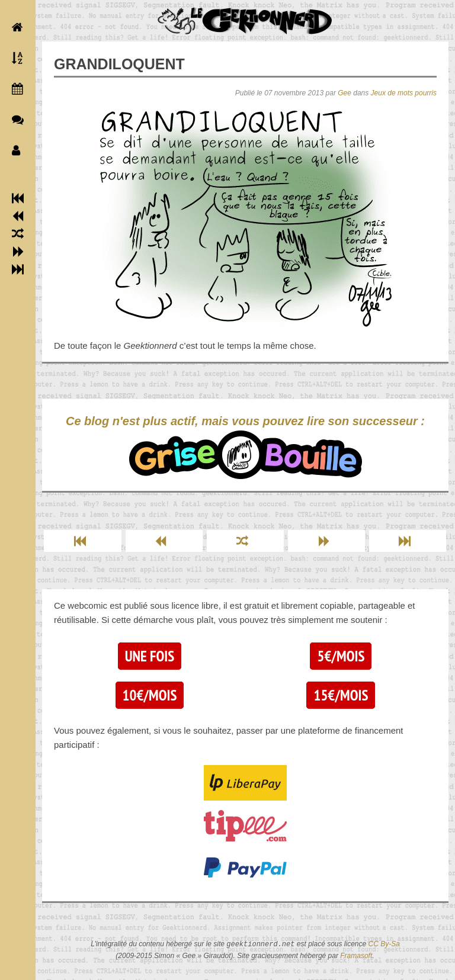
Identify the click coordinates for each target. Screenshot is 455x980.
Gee (345, 93)
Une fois (150, 656)
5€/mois (341, 656)
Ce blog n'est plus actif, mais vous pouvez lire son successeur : (245, 447)
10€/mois (150, 695)
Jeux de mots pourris (404, 93)
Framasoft (356, 956)
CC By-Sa (384, 944)
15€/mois (341, 695)
